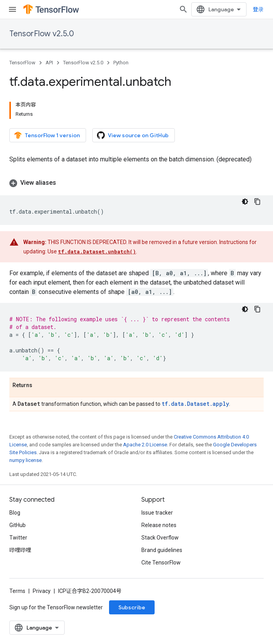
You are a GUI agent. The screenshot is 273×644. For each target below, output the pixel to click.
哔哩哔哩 (20, 550)
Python (121, 63)
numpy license (26, 460)
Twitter (18, 538)
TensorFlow (22, 63)
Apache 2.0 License (145, 445)
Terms (17, 591)
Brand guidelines (162, 550)
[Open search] (183, 9)
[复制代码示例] (257, 202)
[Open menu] (12, 9)
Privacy (42, 591)
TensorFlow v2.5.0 (42, 34)
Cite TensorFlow (161, 563)
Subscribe (132, 607)
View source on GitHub (133, 135)
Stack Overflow (160, 538)
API (49, 63)
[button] (136, 183)
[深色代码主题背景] (245, 202)
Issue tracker (157, 513)
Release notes (159, 525)
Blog (15, 513)
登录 (258, 9)
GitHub (18, 525)
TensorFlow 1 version (47, 135)
